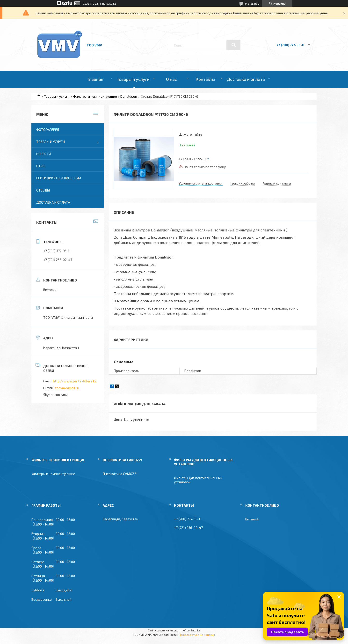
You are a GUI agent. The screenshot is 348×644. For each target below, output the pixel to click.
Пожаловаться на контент (197, 635)
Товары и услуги (133, 79)
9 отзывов (252, 3)
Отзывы (43, 190)
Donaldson (129, 96)
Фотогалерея (48, 130)
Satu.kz (195, 630)
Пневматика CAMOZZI (120, 474)
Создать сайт (92, 3)
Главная (95, 79)
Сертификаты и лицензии (59, 178)
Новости (44, 154)
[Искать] (233, 45)
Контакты (205, 79)
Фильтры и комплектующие (95, 96)
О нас (171, 79)
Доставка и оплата (246, 79)
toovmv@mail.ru (67, 388)
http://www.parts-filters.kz (75, 381)
